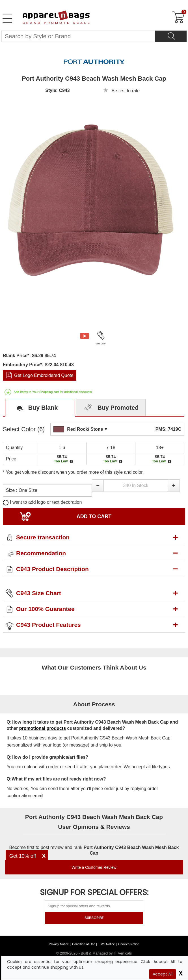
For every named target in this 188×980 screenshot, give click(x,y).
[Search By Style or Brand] (78, 36)
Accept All (163, 974)
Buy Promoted (111, 408)
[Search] (171, 36)
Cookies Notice (129, 944)
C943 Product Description (52, 569)
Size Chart (101, 344)
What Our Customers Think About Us (94, 667)
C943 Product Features (48, 625)
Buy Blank (35, 408)
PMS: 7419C (168, 429)
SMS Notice (107, 944)
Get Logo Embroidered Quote (44, 375)
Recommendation (41, 553)
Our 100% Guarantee (45, 609)
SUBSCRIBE (94, 918)
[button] (98, 486)
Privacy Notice (59, 944)
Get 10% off (23, 856)
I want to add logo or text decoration (42, 502)
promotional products (43, 728)
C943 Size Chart (39, 593)
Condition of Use (84, 944)
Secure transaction (43, 537)
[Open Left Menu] (7, 18)
